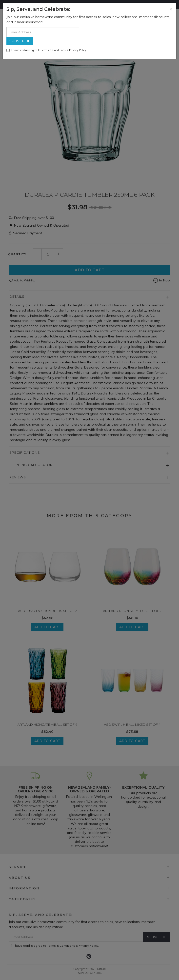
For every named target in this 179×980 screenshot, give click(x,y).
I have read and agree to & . (47, 50)
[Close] (171, 9)
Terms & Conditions (53, 50)
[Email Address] (43, 32)
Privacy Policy (78, 50)
